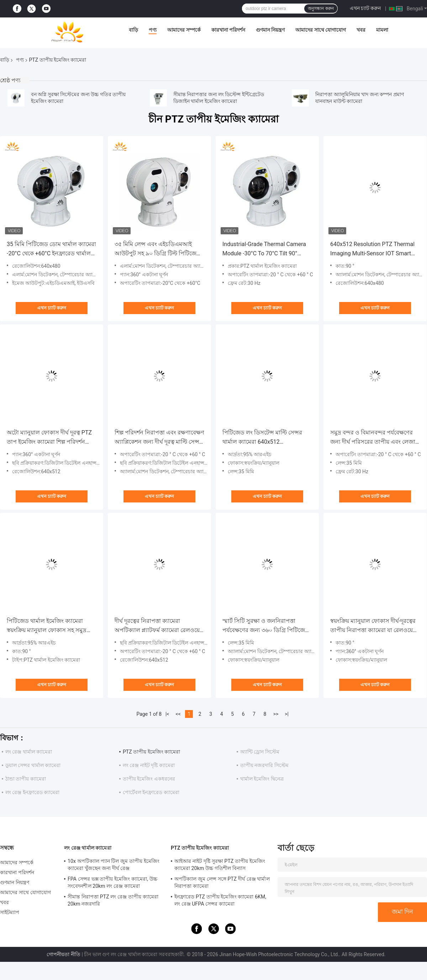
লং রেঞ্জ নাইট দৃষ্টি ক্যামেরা (149, 765)
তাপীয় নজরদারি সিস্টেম (264, 765)
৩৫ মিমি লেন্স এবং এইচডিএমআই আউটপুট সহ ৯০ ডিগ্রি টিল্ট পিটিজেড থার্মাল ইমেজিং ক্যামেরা (158, 249)
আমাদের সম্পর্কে (184, 30)
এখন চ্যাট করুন (365, 8)
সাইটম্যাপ (10, 912)
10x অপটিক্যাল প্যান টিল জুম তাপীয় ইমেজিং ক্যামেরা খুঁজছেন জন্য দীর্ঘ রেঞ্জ (114, 865)
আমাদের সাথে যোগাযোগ (321, 30)
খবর (361, 30)
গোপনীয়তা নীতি (63, 954)
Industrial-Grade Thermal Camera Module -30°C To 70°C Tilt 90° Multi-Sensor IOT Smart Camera (264, 249)
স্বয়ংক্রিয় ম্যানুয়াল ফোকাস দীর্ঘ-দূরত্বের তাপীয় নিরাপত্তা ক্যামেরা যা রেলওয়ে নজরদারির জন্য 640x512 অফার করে (373, 626)
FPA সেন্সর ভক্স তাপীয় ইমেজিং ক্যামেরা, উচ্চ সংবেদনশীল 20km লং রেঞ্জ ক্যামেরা (112, 882)
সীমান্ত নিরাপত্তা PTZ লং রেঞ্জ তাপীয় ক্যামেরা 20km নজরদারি (113, 900)
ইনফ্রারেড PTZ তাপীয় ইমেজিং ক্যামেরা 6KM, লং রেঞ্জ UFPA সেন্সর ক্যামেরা (220, 900)
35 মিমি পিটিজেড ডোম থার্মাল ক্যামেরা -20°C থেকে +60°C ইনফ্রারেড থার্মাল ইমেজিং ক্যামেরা (51, 249)
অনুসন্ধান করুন (321, 9)
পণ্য (153, 30)
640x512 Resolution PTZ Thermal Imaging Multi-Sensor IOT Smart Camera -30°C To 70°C (372, 249)
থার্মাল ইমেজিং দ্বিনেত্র (262, 779)
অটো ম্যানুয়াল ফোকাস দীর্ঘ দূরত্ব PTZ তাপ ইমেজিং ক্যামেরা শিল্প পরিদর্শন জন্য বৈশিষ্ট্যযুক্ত (49, 438)
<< (178, 714)
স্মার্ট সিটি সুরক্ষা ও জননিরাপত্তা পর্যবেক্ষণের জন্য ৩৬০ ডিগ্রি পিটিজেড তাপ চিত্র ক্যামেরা (266, 626)
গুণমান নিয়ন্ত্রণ (270, 30)
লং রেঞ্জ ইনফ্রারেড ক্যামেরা (32, 792)
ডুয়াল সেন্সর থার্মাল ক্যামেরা (33, 765)
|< (167, 714)
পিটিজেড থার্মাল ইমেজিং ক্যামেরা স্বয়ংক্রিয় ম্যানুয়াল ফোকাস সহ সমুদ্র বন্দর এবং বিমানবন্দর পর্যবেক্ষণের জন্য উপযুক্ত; (51, 626)
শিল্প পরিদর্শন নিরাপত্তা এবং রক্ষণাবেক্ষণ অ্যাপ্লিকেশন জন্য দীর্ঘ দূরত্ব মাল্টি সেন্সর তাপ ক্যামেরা (159, 438)
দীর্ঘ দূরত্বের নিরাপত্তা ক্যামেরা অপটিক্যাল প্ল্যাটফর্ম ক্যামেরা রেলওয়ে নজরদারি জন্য (157, 626)
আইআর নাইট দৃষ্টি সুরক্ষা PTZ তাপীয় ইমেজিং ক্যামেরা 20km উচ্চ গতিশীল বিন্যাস (220, 865)
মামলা (382, 30)
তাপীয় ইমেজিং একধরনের (149, 779)
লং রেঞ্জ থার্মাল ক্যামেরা (29, 752)
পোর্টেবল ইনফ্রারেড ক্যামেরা (151, 792)
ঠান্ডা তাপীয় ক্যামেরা (26, 779)
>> (276, 714)
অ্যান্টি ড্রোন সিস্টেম (260, 752)
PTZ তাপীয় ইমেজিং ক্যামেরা (151, 752)
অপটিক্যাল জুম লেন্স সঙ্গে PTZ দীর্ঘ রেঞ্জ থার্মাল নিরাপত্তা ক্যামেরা (222, 882)
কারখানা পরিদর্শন (228, 30)
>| (287, 714)
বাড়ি (133, 30)
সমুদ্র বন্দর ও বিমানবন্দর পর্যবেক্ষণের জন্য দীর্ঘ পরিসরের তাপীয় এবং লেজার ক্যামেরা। (374, 438)
